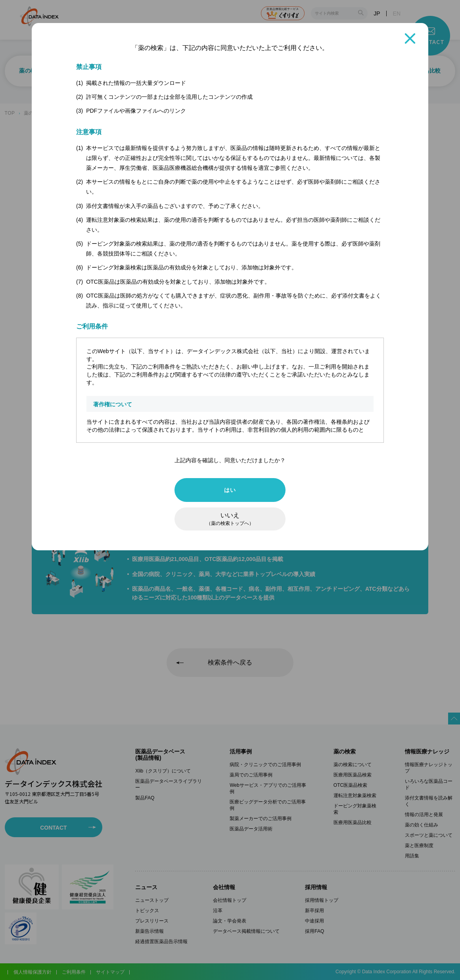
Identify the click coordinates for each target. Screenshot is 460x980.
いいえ (230, 519)
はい (230, 490)
